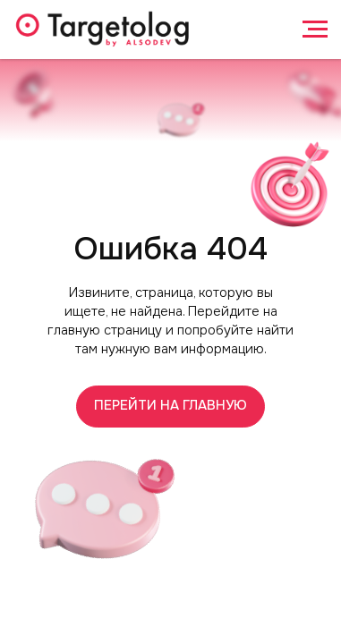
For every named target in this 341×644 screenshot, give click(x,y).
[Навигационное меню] (315, 30)
